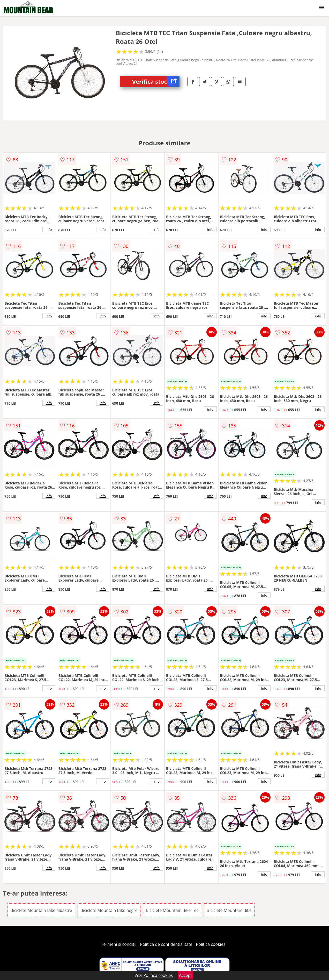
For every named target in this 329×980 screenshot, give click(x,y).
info (49, 230)
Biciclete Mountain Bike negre (109, 910)
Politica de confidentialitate (166, 944)
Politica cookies (211, 944)
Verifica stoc (156, 81)
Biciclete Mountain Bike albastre (41, 910)
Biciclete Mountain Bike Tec (172, 910)
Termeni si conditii (119, 944)
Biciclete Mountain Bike (229, 910)
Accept (185, 975)
